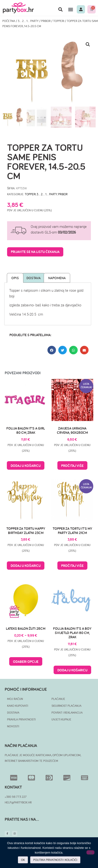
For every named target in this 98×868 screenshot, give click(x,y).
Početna (9, 21)
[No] (90, 852)
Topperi (59, 21)
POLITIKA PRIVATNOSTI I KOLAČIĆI (55, 860)
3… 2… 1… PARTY (28, 21)
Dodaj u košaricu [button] (26, 466)
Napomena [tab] (57, 278)
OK (23, 860)
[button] (60, 9)
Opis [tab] (15, 278)
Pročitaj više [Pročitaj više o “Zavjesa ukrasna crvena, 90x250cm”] (72, 466)
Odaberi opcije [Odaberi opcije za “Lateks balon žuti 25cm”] (26, 662)
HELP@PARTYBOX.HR (18, 802)
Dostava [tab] (34, 278)
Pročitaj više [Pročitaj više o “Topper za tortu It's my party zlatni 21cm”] (72, 566)
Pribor (46, 21)
